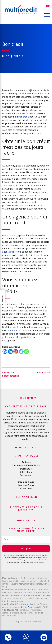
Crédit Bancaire (13, 330)
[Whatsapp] (27, 352)
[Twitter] (21, 352)
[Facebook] (5, 352)
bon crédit (24, 117)
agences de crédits (12, 252)
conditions (41, 176)
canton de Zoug (25, 607)
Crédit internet (43, 372)
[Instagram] (16, 352)
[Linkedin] (10, 352)
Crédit (19, 56)
